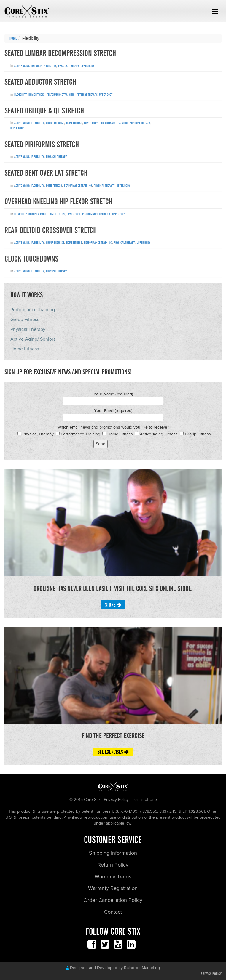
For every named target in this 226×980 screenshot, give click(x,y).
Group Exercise (55, 123)
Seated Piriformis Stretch (42, 145)
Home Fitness (36, 94)
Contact (113, 912)
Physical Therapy (69, 66)
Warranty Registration (113, 888)
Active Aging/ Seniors (33, 339)
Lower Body (91, 123)
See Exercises (113, 752)
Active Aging (22, 66)
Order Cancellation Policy (113, 900)
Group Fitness (25, 320)
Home (13, 39)
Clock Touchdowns (31, 259)
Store (113, 605)
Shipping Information (113, 853)
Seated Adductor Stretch (40, 82)
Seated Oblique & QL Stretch (44, 111)
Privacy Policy (211, 974)
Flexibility (50, 66)
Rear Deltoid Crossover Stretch (51, 230)
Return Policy (113, 865)
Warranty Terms (113, 877)
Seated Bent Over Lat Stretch (46, 173)
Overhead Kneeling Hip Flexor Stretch (58, 202)
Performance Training (61, 94)
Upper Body (87, 66)
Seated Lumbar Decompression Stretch (60, 53)
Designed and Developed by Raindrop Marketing (113, 968)
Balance (36, 66)
